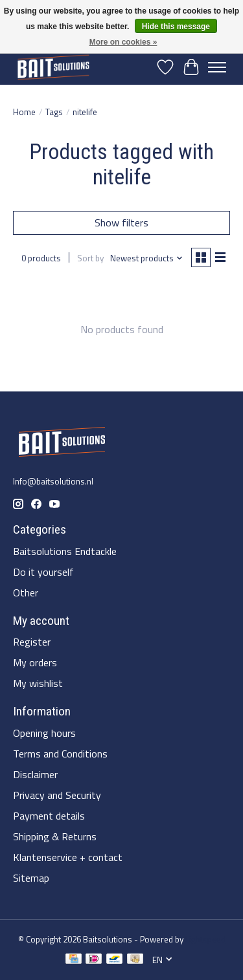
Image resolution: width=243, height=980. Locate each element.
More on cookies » (123, 42)
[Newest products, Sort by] (147, 258)
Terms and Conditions (60, 754)
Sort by (90, 258)
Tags (54, 112)
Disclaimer (35, 774)
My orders (35, 662)
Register (32, 642)
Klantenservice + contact (68, 857)
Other (26, 593)
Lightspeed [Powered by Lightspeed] (205, 939)
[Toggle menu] (217, 67)
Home (24, 112)
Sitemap (31, 878)
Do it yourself (43, 572)
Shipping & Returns (55, 836)
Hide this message (176, 27)
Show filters (121, 223)
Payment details (49, 816)
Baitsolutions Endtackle (65, 551)
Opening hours (44, 733)
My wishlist (38, 683)
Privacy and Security (57, 795)
